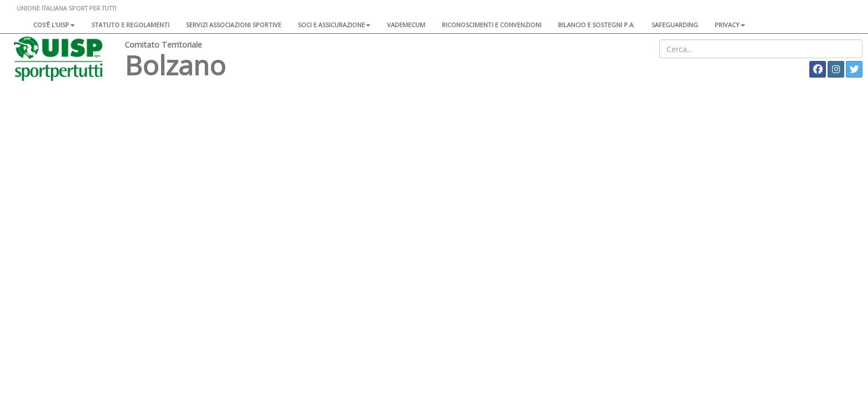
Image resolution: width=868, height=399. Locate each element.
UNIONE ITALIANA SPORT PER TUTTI (66, 8)
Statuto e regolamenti (130, 25)
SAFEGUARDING (675, 25)
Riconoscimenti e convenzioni (492, 25)
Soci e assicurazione (334, 25)
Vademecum (406, 25)
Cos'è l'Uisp (54, 25)
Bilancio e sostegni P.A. (596, 25)
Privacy (730, 25)
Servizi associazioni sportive (234, 25)
